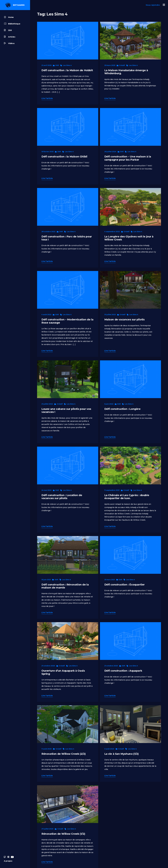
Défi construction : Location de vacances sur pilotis (62, 497)
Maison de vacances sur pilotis (125, 319)
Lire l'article (47, 98)
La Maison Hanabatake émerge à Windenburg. (126, 72)
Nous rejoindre (153, 5)
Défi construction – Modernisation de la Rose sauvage (67, 321)
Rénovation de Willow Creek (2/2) (64, 754)
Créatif (122, 65)
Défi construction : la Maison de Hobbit (67, 70)
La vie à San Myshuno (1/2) (122, 754)
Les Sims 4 (67, 65)
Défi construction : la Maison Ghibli (64, 156)
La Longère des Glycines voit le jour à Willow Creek (129, 238)
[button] (164, 5)
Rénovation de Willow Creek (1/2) (63, 834)
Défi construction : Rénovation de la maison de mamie (65, 586)
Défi (57, 65)
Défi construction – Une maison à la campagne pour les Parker (128, 158)
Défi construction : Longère (122, 409)
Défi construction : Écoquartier (125, 585)
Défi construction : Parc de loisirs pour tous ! (67, 238)
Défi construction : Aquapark (123, 671)
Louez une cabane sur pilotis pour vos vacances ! (66, 410)
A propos (8, 861)
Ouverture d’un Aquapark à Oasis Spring (63, 672)
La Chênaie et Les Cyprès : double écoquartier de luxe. (127, 497)
